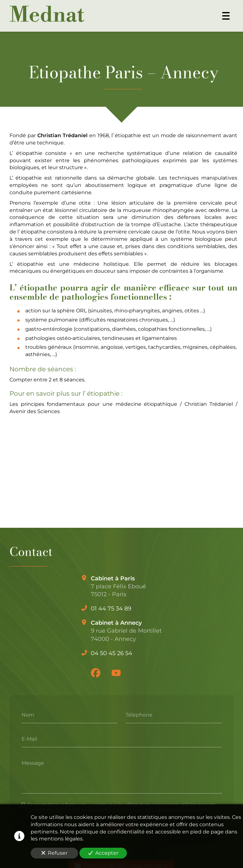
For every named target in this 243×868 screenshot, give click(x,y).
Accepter (103, 853)
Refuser (54, 853)
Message (33, 763)
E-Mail (29, 739)
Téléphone (139, 715)
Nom (28, 715)
